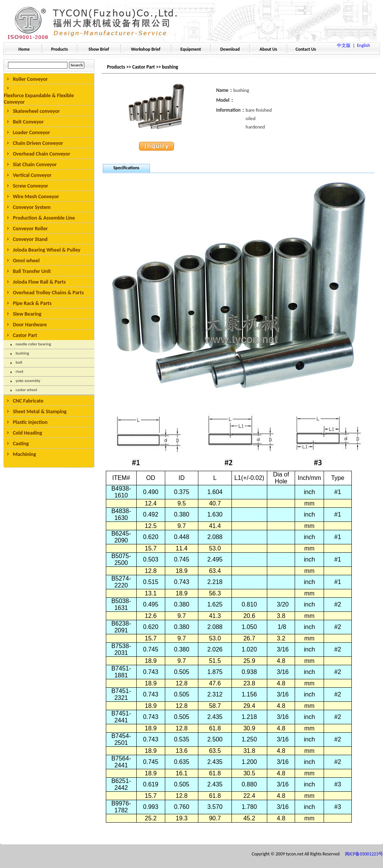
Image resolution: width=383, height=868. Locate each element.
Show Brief (99, 49)
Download (230, 49)
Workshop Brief (146, 49)
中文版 (344, 45)
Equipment (191, 49)
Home (24, 49)
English (364, 45)
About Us (268, 49)
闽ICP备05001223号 (364, 854)
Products (59, 49)
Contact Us (306, 49)
